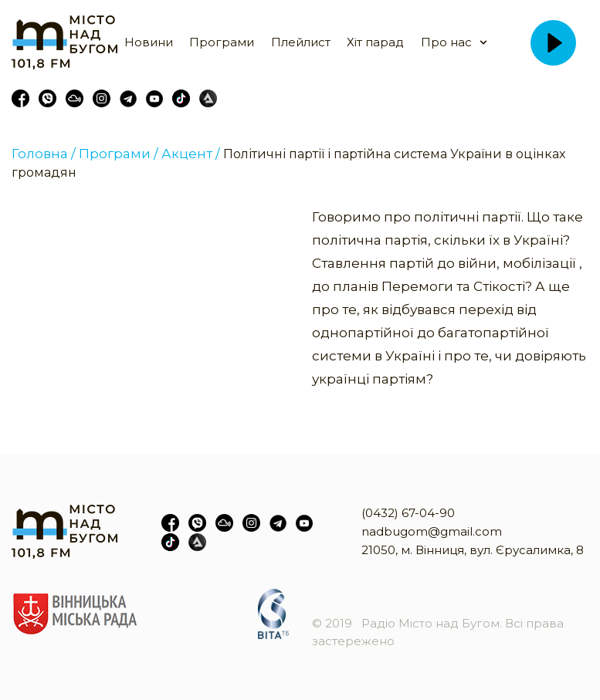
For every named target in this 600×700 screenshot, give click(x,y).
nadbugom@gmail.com (432, 531)
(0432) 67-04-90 (408, 513)
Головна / (44, 154)
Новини (149, 42)
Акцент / (191, 154)
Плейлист (301, 42)
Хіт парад (375, 42)
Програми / (119, 154)
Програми (222, 42)
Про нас (446, 42)
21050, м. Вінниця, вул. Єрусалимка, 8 (473, 550)
